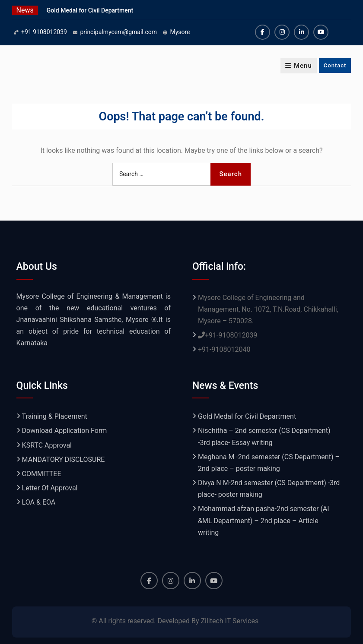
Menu (299, 66)
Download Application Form (65, 431)
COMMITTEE (42, 474)
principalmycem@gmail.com (118, 32)
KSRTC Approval (47, 445)
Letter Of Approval (50, 488)
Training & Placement (55, 416)
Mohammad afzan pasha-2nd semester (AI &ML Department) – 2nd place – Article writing (264, 520)
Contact (335, 65)
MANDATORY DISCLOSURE (64, 459)
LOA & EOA (39, 502)
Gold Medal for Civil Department (90, 10)
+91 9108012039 (44, 32)
